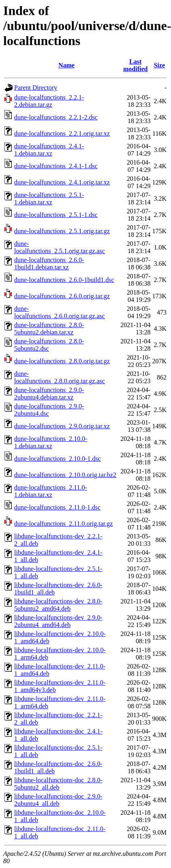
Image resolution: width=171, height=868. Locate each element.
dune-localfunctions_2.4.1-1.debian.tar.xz (49, 150)
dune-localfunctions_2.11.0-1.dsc (57, 507)
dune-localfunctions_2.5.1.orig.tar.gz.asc (60, 247)
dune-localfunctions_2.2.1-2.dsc (56, 117)
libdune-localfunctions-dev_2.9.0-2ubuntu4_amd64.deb (58, 621)
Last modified (135, 65)
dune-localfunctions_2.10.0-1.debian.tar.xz (51, 442)
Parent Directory (36, 88)
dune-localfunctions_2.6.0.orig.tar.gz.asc (60, 312)
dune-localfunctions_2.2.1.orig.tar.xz (62, 133)
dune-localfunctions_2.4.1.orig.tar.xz (62, 182)
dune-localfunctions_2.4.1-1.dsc (56, 166)
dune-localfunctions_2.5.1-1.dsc (56, 215)
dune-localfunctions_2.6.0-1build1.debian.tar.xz (49, 264)
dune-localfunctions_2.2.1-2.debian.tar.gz (49, 101)
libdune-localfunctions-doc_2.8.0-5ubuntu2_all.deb (58, 784)
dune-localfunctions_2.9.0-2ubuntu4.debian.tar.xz (49, 394)
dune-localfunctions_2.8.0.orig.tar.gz (62, 361)
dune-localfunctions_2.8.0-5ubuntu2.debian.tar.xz (49, 329)
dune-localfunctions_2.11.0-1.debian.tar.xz (51, 491)
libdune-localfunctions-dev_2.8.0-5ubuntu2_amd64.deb (58, 605)
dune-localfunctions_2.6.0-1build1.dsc (64, 280)
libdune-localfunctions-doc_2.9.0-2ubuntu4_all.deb (58, 800)
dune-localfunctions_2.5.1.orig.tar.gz (62, 231)
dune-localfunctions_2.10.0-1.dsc (58, 459)
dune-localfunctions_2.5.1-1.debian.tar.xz (49, 199)
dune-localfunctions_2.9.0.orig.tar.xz (62, 426)
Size (159, 65)
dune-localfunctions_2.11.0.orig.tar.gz (63, 524)
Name (66, 65)
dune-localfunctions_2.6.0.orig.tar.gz (62, 296)
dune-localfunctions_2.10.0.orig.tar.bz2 (65, 475)
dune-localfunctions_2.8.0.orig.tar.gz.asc (60, 377)
